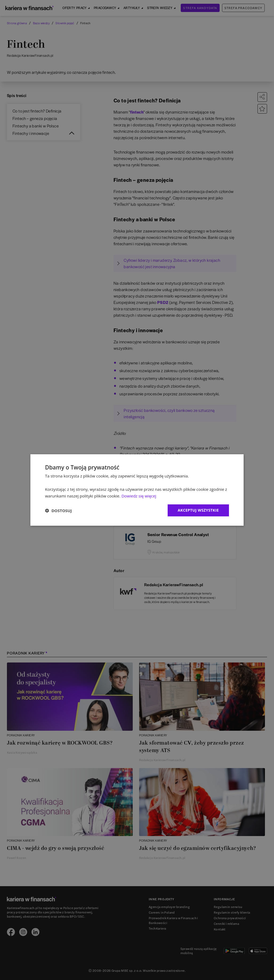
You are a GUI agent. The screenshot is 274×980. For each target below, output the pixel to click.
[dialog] (137, 490)
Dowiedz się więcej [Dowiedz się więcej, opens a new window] (139, 496)
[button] (58, 511)
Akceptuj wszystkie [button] (198, 510)
